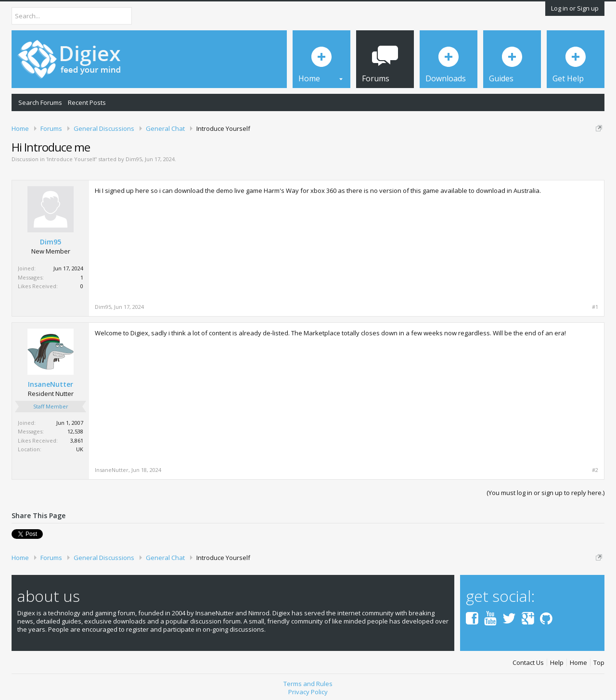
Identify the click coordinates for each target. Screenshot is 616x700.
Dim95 (134, 159)
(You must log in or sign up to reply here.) (545, 493)
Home (578, 663)
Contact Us (528, 663)
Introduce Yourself (71, 159)
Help (557, 663)
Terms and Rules (308, 684)
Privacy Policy (308, 692)
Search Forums (40, 102)
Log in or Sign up (575, 8)
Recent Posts (87, 102)
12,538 (75, 431)
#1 (595, 307)
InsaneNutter (51, 384)
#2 (595, 470)
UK (80, 449)
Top (599, 663)
